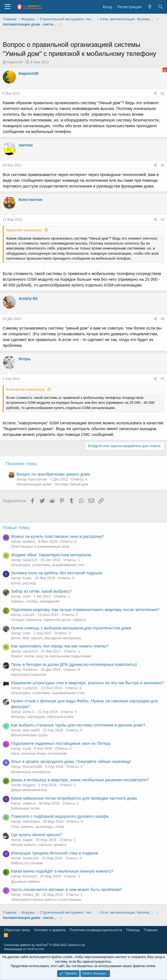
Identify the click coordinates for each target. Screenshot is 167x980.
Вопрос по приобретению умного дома (53, 474)
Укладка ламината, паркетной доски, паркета (48, 620)
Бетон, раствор (23, 583)
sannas (26, 145)
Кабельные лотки (25, 808)
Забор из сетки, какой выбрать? (41, 591)
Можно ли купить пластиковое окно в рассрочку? (58, 536)
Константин (30, 199)
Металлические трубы (29, 735)
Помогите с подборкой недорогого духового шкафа (60, 816)
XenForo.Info (36, 949)
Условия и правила (50, 930)
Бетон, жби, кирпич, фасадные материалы (46, 638)
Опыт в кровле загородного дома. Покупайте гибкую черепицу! (71, 761)
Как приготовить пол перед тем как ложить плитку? (60, 646)
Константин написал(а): (26, 389)
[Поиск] (161, 7)
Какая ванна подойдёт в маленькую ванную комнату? (62, 871)
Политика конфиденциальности (96, 930)
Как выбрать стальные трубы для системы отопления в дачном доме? (78, 725)
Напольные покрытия (29, 674)
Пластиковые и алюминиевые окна (40, 546)
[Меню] (8, 7)
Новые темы (16, 528)
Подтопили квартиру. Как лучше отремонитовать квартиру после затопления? (85, 610)
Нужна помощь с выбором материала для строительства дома (71, 628)
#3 (162, 220)
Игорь (25, 359)
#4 (162, 319)
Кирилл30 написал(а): (24, 230)
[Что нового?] (150, 7)
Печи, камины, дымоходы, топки (38, 827)
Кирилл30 (15, 62)
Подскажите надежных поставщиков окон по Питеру (61, 743)
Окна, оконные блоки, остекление (39, 753)
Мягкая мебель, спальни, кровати (39, 845)
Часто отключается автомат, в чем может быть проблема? (66, 889)
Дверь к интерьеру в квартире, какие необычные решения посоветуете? (80, 780)
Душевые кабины (25, 881)
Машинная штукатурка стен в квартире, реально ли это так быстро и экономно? (87, 683)
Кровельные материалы (31, 772)
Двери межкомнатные (29, 790)
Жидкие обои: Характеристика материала (51, 555)
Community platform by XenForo (45, 945)
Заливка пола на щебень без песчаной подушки (57, 573)
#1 (162, 93)
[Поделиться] (155, 94)
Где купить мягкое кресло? (36, 835)
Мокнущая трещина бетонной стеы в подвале (55, 853)
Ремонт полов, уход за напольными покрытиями (51, 656)
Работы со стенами (27, 863)
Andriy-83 (28, 298)
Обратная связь (17, 930)
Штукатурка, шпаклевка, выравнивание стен (48, 565)
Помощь (133, 930)
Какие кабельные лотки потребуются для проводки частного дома (74, 798)
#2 (162, 165)
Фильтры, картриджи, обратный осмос (43, 717)
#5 (162, 379)
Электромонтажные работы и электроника (46, 900)
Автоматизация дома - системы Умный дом (52, 484)
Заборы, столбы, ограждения (35, 601)
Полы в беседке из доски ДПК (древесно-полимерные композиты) (74, 664)
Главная (151, 930)
